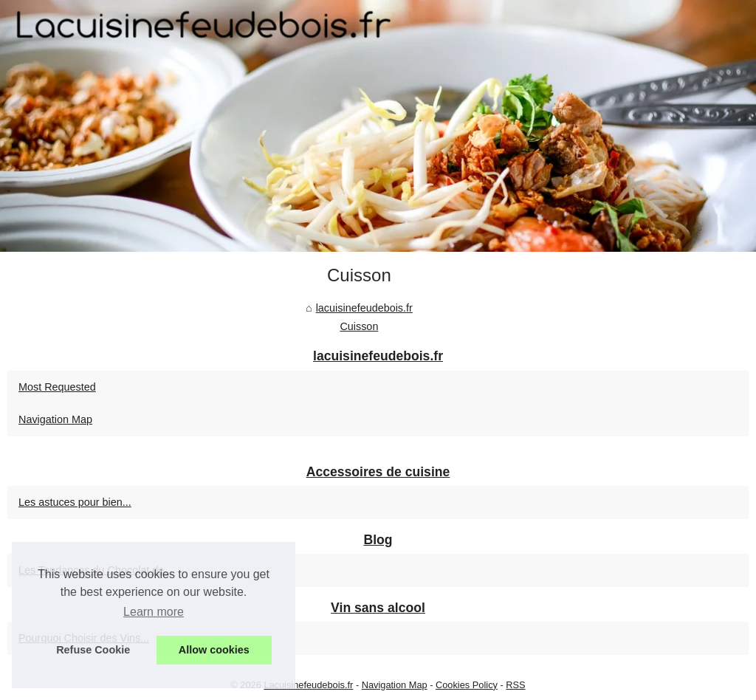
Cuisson (359, 326)
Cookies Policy (467, 685)
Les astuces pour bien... (75, 502)
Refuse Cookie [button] (93, 650)
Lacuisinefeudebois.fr (308, 685)
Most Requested (57, 387)
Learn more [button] (154, 612)
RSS (515, 685)
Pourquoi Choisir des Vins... (84, 638)
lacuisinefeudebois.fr (364, 308)
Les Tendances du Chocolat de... (96, 570)
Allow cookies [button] (214, 650)
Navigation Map (55, 419)
